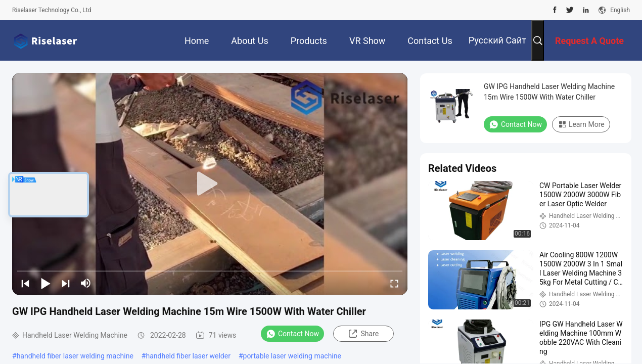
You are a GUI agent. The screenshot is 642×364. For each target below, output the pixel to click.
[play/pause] (45, 283)
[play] (210, 184)
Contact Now (292, 334)
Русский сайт (497, 40)
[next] (66, 283)
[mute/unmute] (86, 283)
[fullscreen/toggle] (394, 283)
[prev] (25, 283)
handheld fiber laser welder (188, 356)
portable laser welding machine (292, 356)
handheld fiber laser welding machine (75, 356)
